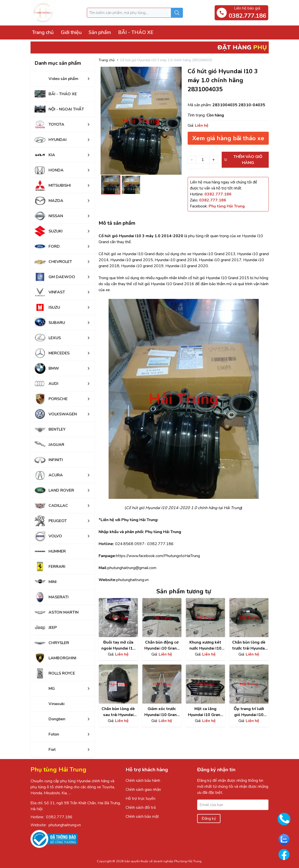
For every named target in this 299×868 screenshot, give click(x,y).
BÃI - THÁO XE (136, 32)
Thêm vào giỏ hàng (243, 160)
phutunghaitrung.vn (65, 825)
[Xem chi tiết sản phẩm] (118, 618)
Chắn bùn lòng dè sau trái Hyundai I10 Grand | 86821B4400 (118, 712)
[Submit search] (177, 13)
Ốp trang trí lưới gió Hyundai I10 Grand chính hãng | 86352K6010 (249, 712)
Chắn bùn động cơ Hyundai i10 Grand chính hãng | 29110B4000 (162, 645)
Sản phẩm (100, 32)
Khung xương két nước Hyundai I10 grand (205, 645)
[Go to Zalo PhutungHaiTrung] (284, 840)
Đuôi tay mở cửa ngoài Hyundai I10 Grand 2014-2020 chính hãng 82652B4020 (118, 645)
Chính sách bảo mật (142, 817)
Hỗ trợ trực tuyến (140, 799)
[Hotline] (218, 194)
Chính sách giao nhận (143, 790)
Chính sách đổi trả (141, 808)
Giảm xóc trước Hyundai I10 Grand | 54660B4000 (162, 712)
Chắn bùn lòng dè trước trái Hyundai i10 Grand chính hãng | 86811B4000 (249, 645)
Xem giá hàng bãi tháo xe (228, 138)
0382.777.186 (59, 817)
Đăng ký (209, 819)
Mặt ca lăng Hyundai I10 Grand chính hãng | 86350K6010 (205, 712)
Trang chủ (43, 32)
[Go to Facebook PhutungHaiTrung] (284, 855)
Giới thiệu (71, 32)
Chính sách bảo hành (143, 781)
